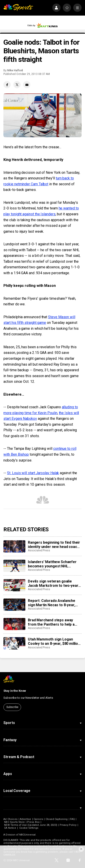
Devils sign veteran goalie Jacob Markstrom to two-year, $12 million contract (53, 583)
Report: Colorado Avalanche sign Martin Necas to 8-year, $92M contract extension (52, 603)
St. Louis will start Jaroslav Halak (33, 473)
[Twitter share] (17, 85)
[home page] (18, 8)
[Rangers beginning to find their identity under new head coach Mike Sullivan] (14, 546)
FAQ (72, 819)
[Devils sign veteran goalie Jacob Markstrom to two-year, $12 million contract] (14, 585)
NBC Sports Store (14, 822)
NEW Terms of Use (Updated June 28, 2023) (30, 825)
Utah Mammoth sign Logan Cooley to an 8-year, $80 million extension (54, 641)
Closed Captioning (57, 819)
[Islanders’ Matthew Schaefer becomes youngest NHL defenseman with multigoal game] (14, 566)
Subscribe (12, 707)
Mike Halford (15, 70)
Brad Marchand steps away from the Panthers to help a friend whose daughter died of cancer (53, 622)
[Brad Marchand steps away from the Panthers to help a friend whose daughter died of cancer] (14, 624)
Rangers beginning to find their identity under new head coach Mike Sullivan (54, 545)
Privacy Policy (68, 825)
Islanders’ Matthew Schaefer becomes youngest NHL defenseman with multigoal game (52, 564)
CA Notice (10, 828)
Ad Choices (10, 819)
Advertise (26, 819)
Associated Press (39, 550)
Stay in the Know (15, 691)
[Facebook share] (7, 85)
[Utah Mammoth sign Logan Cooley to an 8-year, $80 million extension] (14, 643)
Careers (38, 819)
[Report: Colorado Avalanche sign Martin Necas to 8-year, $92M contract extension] (14, 605)
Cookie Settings (29, 828)
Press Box (33, 822)
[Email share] (27, 85)
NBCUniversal (27, 835)
